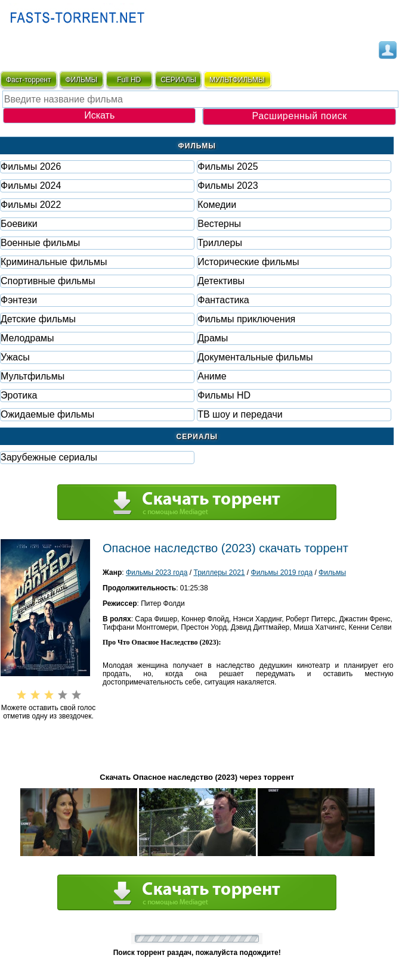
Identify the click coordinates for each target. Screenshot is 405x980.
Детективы (221, 281)
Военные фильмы (40, 243)
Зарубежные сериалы (49, 457)
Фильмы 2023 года (157, 573)
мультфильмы (237, 80)
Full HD (129, 80)
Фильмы (332, 573)
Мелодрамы (27, 338)
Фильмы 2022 (31, 205)
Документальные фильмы (255, 357)
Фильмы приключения (246, 319)
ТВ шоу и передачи (240, 414)
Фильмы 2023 (228, 186)
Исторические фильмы (248, 262)
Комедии (217, 205)
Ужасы (15, 357)
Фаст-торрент (28, 80)
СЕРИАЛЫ (178, 80)
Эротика (19, 395)
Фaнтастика (223, 300)
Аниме (212, 376)
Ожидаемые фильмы (47, 414)
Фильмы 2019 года (282, 573)
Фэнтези (19, 300)
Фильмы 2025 (228, 167)
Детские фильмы (38, 319)
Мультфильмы (33, 376)
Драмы (213, 338)
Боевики (19, 224)
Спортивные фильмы (48, 281)
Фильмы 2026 (31, 167)
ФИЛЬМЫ (81, 80)
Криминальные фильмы (54, 262)
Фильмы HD (224, 395)
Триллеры (220, 243)
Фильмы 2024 (31, 186)
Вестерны (219, 224)
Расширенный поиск (300, 116)
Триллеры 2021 (219, 573)
